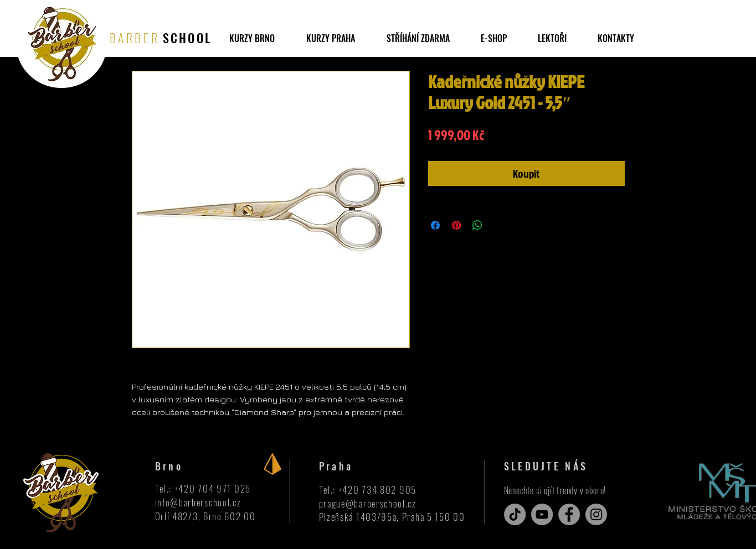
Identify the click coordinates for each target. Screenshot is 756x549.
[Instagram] (596, 514)
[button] (418, 38)
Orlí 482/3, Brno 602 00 (205, 516)
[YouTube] (542, 514)
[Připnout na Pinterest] (456, 225)
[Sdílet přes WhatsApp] (477, 225)
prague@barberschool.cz (368, 503)
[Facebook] (569, 514)
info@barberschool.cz (198, 502)
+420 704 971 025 (213, 488)
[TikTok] (515, 514)
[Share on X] (498, 225)
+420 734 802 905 (377, 490)
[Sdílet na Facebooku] (435, 225)
